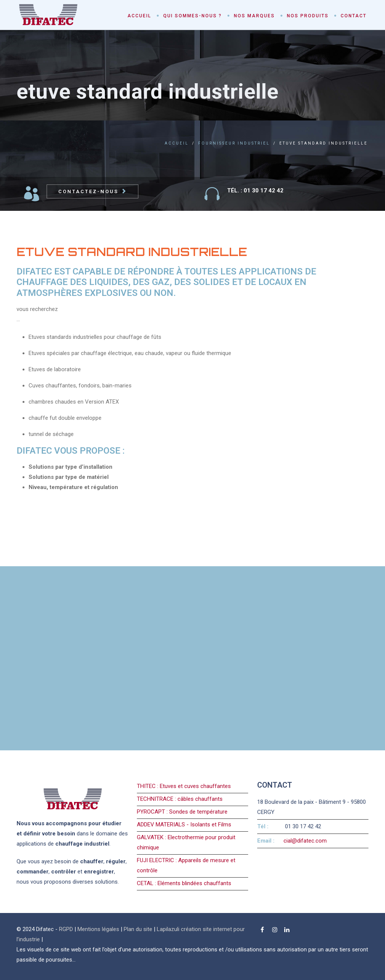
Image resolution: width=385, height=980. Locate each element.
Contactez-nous (88, 191)
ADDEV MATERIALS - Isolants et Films (184, 825)
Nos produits (308, 16)
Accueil (139, 16)
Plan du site (138, 929)
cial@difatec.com (305, 841)
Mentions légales (98, 929)
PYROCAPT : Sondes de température (182, 812)
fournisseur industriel (234, 143)
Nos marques (254, 16)
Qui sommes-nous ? (192, 16)
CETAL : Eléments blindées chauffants (184, 883)
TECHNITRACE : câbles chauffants (180, 799)
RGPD (66, 929)
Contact (354, 16)
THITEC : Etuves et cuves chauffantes (184, 786)
